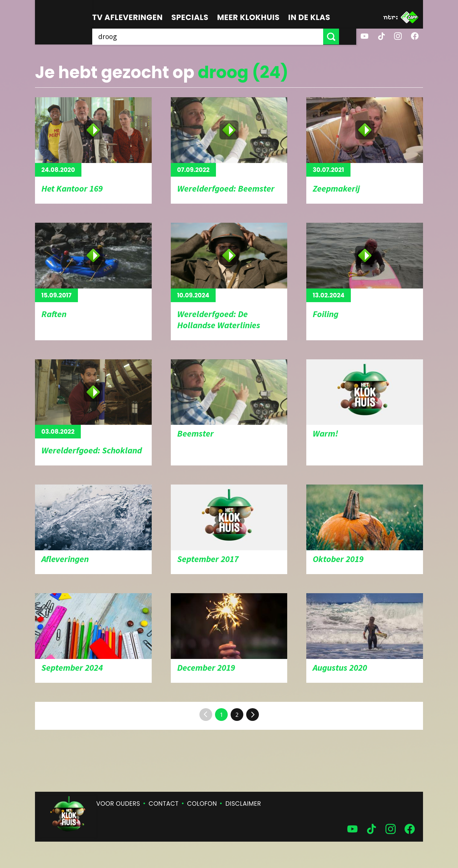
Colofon (202, 804)
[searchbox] (216, 37)
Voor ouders (118, 804)
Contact (163, 804)
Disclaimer (243, 804)
